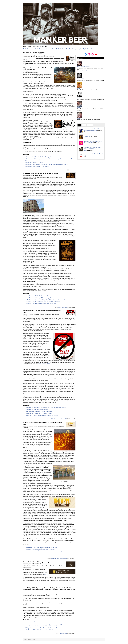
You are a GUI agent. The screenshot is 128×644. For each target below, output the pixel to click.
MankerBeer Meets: (40, 49)
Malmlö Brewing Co (50, 177)
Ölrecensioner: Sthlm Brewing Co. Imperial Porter (37, 167)
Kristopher (79, 118)
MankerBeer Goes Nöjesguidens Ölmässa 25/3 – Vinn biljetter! (40, 549)
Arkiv (46, 46)
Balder (45, 58)
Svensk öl (30, 179)
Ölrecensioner (90, 49)
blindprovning (50, 58)
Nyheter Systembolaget (80, 49)
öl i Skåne (34, 179)
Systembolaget (32, 316)
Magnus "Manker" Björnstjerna (83, 67)
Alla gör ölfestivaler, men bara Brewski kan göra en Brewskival (90, 80)
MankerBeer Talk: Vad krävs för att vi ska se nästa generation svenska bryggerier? (45, 624)
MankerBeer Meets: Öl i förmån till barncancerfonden (38, 296)
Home (25, 46)
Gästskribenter (80, 98)
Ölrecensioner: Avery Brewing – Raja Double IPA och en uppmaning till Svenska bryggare (47, 165)
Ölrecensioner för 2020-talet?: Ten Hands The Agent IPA (39, 157)
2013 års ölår (41, 426)
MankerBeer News (51, 49)
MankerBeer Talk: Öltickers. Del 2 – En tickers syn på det (39, 413)
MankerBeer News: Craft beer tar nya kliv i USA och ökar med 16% (41, 626)
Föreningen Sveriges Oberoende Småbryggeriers (48, 566)
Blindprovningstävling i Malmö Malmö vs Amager (38, 56)
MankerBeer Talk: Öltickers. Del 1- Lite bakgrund (37, 622)
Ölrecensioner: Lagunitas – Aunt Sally (34, 163)
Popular (84, 125)
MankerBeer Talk (60, 49)
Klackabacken (52, 426)
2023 (27, 555)
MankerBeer (25, 316)
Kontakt (42, 46)
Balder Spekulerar (40, 314)
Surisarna (79, 107)
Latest (79, 125)
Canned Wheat (48, 314)
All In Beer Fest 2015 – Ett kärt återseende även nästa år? (39, 630)
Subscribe (90, 125)
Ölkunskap (36, 46)
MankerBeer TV (70, 49)
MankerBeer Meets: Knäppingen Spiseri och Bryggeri (38, 298)
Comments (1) (72, 419)
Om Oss (29, 46)
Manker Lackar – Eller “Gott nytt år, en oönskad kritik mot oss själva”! (42, 547)
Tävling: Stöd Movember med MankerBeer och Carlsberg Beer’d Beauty (43, 628)
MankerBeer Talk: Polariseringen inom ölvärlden (37, 410)
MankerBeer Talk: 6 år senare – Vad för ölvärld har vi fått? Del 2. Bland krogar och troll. (46, 408)
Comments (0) (72, 170)
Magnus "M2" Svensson (82, 79)
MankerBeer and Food (29, 49)
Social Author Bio (84, 71)
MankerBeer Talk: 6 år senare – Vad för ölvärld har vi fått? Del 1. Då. (42, 553)
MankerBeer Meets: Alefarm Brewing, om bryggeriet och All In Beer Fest (43, 302)
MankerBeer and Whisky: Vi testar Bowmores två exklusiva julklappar (42, 415)
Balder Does (43, 177)
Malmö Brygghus (56, 314)
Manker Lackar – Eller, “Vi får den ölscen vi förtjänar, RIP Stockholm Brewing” (44, 551)
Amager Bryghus (40, 58)
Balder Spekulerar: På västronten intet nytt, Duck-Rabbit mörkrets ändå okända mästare (46, 300)
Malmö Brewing (57, 58)
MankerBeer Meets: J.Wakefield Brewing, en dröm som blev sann (41, 304)
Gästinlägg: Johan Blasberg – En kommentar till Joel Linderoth (90, 99)
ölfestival (29, 567)
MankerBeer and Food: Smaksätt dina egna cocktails (88, 120)
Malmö (57, 177)
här (45, 574)
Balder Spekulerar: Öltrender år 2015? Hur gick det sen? (39, 411)
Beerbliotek (46, 426)
